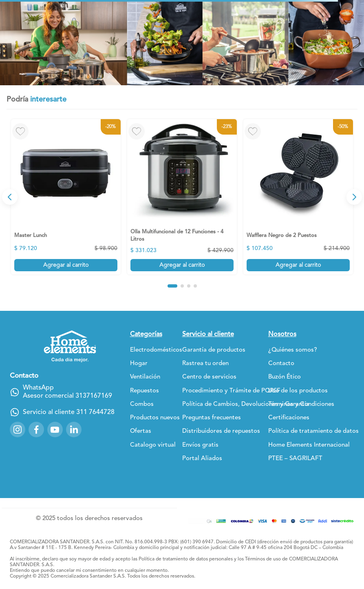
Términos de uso (263, 559)
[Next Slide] (354, 197)
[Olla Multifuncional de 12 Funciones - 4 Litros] (182, 197)
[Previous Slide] (10, 197)
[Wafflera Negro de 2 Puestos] (298, 197)
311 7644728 (95, 412)
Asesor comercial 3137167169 (67, 396)
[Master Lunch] (66, 197)
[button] (172, 286)
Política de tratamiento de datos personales (186, 559)
